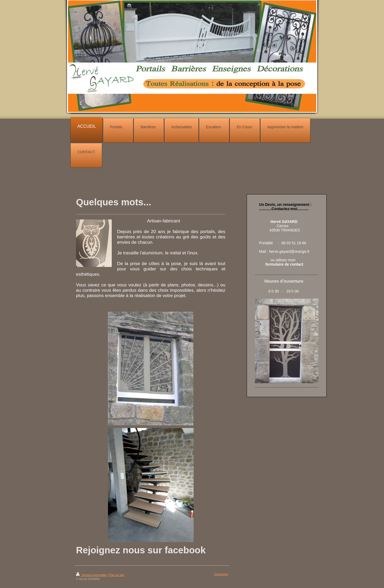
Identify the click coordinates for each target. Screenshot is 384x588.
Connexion (221, 574)
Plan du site (117, 575)
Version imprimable (92, 575)
